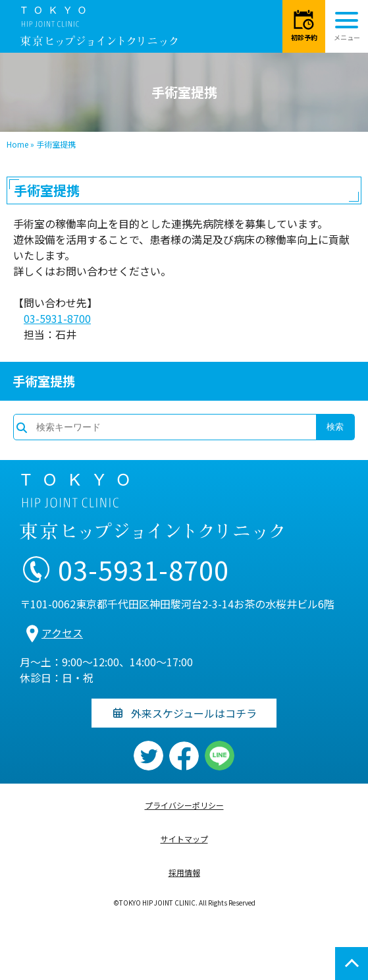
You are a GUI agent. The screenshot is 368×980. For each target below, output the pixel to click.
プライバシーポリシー (184, 805)
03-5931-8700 (57, 318)
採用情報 (184, 872)
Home (17, 144)
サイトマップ (184, 839)
